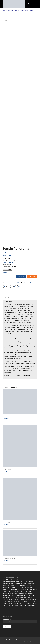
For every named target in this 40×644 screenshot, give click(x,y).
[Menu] (34, 4)
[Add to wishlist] (8, 270)
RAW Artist (16, 582)
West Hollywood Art (16, 603)
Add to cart (21, 277)
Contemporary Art (31, 590)
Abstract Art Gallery (21, 584)
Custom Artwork (13, 590)
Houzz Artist (16, 597)
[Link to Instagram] (22, 642)
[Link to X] (27, 642)
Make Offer (32, 277)
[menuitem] (29, 4)
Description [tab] (8, 298)
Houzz (7, 582)
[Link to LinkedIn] (36, 642)
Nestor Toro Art (16, 587)
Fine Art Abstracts (24, 580)
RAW (15, 591)
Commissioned (17, 601)
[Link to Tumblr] (33, 642)
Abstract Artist (7, 587)
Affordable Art (32, 599)
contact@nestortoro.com (29, 605)
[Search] (29, 4)
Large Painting (19, 586)
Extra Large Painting (29, 586)
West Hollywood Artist (12, 580)
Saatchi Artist (31, 601)
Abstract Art (22, 590)
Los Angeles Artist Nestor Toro (20, 595)
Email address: (7, 619)
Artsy (4, 580)
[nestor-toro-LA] (17, 4)
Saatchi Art (32, 595)
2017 (25, 283)
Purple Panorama (31, 283)
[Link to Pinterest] (30, 642)
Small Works (18, 283)
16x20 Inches (12, 283)
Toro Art (24, 587)
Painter (12, 586)
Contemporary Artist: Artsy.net (11, 599)
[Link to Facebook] (25, 642)
